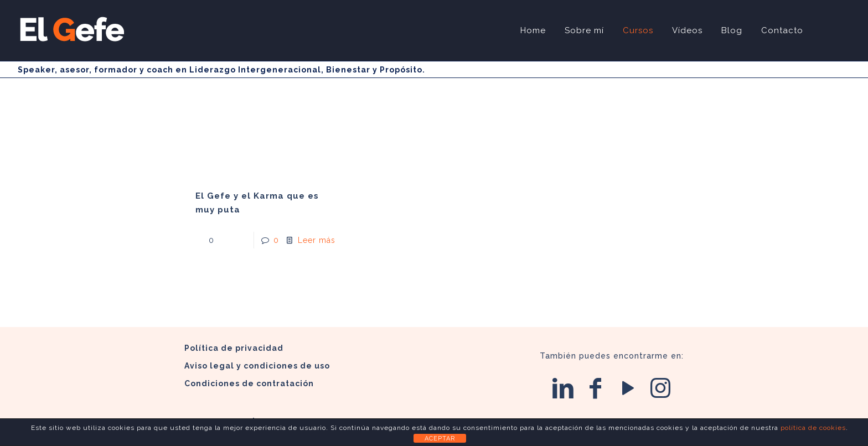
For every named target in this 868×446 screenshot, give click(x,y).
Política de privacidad (234, 348)
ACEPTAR (440, 439)
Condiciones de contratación (249, 383)
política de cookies (813, 428)
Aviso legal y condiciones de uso (257, 366)
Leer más (317, 240)
